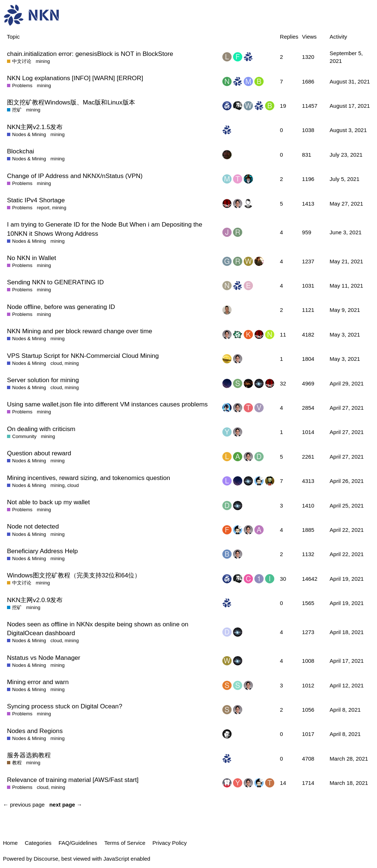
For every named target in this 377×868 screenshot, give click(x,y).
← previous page (24, 805)
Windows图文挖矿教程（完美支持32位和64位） (74, 575)
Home (10, 843)
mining (43, 61)
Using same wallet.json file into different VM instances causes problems (107, 404)
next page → (66, 805)
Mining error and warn (38, 682)
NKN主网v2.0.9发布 (35, 600)
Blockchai (21, 151)
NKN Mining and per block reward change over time (80, 331)
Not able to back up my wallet (48, 502)
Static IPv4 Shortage (36, 200)
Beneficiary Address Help (42, 551)
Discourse (46, 859)
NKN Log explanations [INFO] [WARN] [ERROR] (75, 78)
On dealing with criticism (41, 429)
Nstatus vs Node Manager (44, 658)
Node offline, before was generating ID (61, 307)
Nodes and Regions (35, 731)
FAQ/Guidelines (78, 843)
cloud (56, 363)
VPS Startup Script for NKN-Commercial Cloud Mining (83, 356)
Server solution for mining (43, 380)
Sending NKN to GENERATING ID (55, 282)
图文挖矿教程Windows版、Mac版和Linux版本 (71, 102)
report (43, 208)
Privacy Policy (170, 843)
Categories (38, 843)
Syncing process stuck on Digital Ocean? (65, 706)
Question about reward (39, 453)
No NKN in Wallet (31, 258)
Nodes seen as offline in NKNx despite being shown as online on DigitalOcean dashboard (98, 629)
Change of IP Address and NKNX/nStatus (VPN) (75, 176)
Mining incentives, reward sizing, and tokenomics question (89, 478)
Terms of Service (125, 843)
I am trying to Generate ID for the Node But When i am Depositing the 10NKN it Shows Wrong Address (105, 229)
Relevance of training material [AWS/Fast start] (73, 780)
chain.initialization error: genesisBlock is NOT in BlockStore (90, 54)
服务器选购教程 (29, 755)
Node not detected (33, 526)
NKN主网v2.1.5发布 (35, 127)
